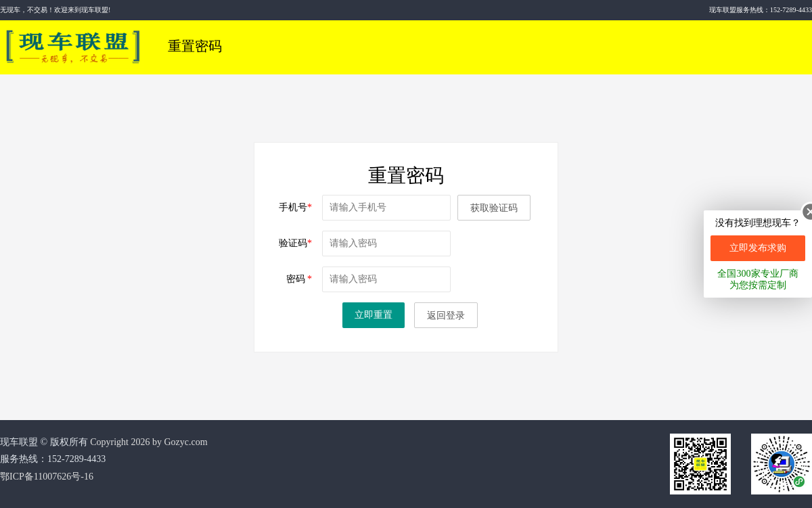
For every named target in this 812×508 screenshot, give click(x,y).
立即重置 (374, 315)
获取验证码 (494, 208)
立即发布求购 (758, 248)
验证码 (295, 243)
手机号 (295, 207)
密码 (299, 279)
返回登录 (446, 316)
